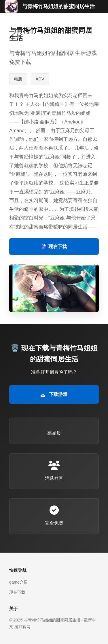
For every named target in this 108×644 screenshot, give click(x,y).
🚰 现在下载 (54, 247)
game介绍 (18, 582)
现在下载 (17, 592)
